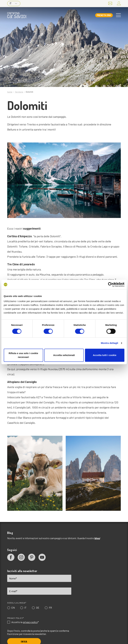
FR (50, 608)
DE (38, 608)
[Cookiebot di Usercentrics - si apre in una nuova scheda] (110, 285)
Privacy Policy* (16, 618)
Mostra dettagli (109, 343)
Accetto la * (25, 622)
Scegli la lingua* (17, 603)
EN (13, 608)
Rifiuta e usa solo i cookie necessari (23, 355)
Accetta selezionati (64, 355)
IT (13, 3)
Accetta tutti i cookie (105, 355)
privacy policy (30, 622)
